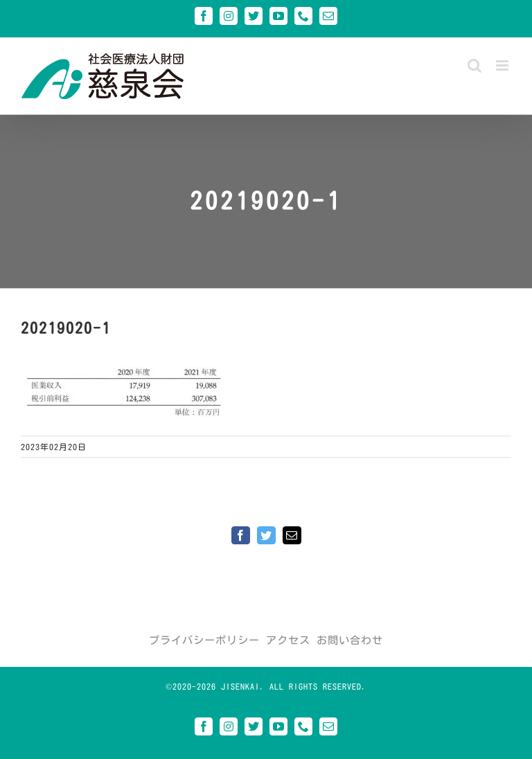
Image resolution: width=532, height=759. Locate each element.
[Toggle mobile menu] (504, 65)
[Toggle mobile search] (475, 65)
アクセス (288, 640)
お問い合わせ (350, 640)
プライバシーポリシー (204, 640)
